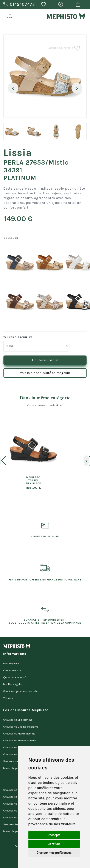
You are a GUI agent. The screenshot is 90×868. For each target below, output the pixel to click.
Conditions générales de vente (20, 691)
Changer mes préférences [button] (54, 853)
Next (77, 88)
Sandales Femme (13, 824)
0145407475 (19, 4)
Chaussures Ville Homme (18, 720)
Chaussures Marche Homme (20, 741)
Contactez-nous (12, 670)
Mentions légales (13, 684)
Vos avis (8, 698)
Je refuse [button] (54, 844)
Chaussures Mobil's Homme (19, 734)
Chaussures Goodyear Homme (21, 727)
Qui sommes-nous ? (15, 677)
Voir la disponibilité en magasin (45, 373)
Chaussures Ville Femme (17, 790)
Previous (13, 88)
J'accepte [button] (54, 835)
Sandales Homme (14, 761)
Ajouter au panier (45, 360)
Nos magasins (11, 664)
